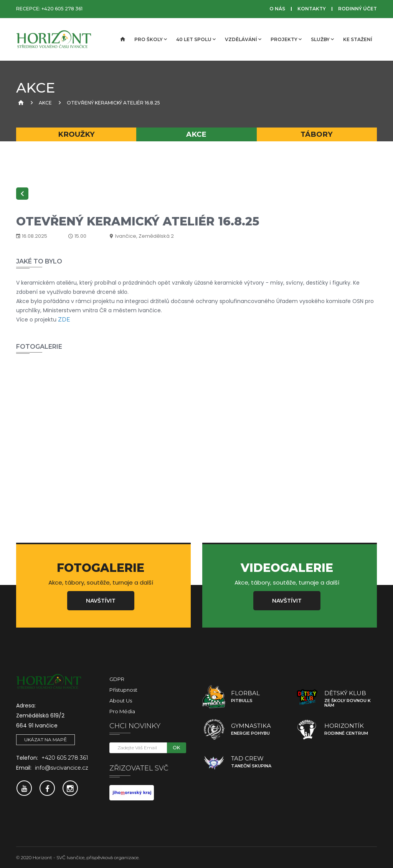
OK (176, 748)
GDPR (117, 679)
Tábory (317, 134)
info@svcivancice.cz (62, 768)
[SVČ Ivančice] (54, 40)
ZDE (64, 320)
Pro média (122, 711)
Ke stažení (358, 39)
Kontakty (312, 9)
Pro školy (151, 39)
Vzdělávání (243, 39)
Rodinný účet (357, 9)
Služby (322, 39)
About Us (121, 701)
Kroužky (76, 134)
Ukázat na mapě (45, 740)
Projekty (286, 39)
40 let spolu (196, 39)
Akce (45, 103)
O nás (277, 9)
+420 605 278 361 (62, 9)
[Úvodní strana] (122, 40)
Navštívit (101, 601)
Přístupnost (123, 690)
